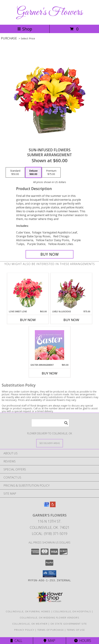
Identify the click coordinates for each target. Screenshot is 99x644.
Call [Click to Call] (16, 641)
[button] (49, 574)
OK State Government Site (69, 624)
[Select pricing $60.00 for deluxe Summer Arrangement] (33, 173)
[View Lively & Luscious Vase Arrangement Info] (71, 292)
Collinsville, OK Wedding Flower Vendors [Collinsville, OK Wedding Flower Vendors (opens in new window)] (49, 618)
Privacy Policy (24, 630)
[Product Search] (50, 423)
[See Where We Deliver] (50, 443)
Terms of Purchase (51, 630)
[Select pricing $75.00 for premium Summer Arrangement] (51, 173)
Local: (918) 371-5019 (50, 534)
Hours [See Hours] (83, 641)
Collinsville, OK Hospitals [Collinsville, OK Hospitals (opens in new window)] (72, 611)
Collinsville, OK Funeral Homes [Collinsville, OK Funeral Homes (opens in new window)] (28, 611)
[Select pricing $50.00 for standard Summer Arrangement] (15, 173)
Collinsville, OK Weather (30, 624)
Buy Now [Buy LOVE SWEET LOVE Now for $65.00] (28, 320)
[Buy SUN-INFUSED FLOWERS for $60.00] (49, 254)
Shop (25, 29)
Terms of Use (76, 630)
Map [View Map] (49, 641)
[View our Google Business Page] (46, 506)
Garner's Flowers (50, 12)
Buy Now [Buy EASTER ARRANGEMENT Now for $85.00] (50, 373)
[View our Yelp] (53, 506)
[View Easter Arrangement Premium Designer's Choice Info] (49, 345)
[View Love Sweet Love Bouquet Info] (28, 292)
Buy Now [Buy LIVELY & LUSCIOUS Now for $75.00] (71, 320)
